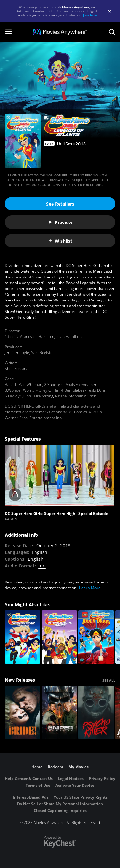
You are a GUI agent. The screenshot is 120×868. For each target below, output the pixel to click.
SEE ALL (109, 680)
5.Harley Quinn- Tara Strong (29, 396)
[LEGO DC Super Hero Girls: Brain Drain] (96, 637)
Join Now (90, 15)
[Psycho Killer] (96, 712)
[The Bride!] (23, 712)
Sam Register (43, 352)
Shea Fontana (16, 368)
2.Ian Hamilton (69, 336)
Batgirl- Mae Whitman (24, 384)
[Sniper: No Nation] (59, 712)
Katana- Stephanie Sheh (76, 396)
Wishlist (60, 241)
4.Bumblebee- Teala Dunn (84, 390)
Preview (60, 222)
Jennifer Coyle (17, 352)
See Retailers (60, 204)
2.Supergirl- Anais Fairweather (70, 384)
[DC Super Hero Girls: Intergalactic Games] (59, 637)
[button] (59, 475)
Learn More (90, 588)
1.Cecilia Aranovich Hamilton (30, 336)
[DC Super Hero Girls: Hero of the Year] (23, 637)
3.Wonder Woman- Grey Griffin (32, 390)
